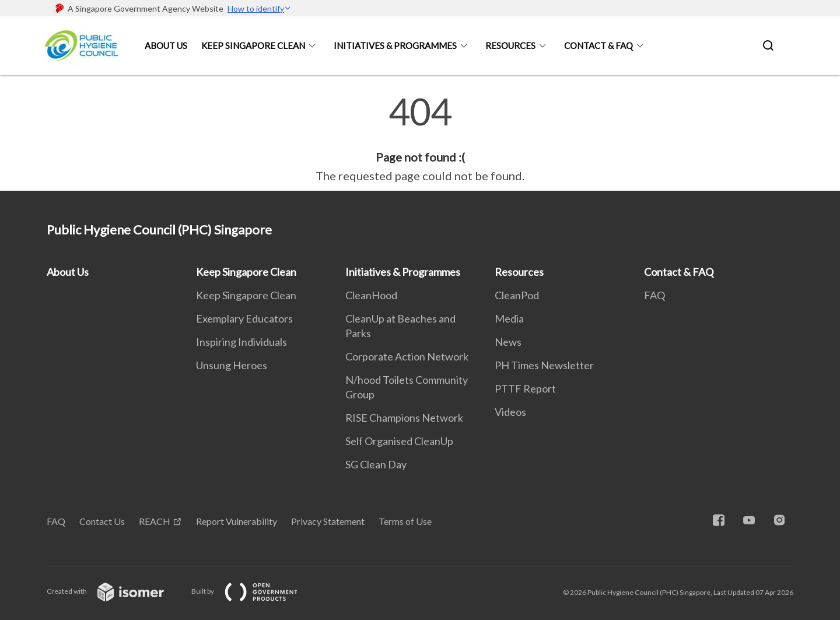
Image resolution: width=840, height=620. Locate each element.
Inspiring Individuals (242, 342)
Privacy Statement (328, 521)
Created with (115, 591)
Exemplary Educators (244, 318)
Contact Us (102, 521)
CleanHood (371, 295)
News (508, 342)
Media (509, 318)
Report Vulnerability (237, 521)
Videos (510, 412)
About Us (166, 45)
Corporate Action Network (407, 356)
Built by (254, 591)
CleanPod (517, 295)
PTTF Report (525, 388)
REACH (155, 521)
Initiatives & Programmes (395, 45)
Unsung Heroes (232, 365)
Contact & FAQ (598, 45)
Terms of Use (405, 521)
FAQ (654, 295)
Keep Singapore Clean (253, 45)
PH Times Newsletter (544, 365)
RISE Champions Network (404, 418)
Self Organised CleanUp (399, 441)
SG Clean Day (376, 464)
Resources (510, 45)
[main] (420, 139)
